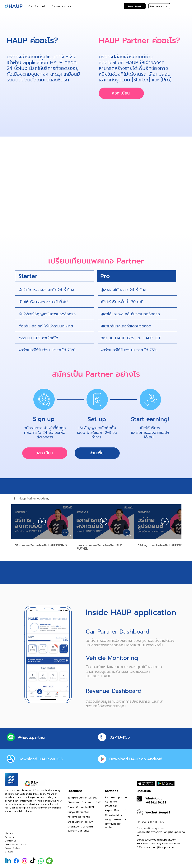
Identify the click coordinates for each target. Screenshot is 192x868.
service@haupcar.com (162, 840)
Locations (75, 791)
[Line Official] (49, 861)
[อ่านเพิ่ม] (97, 453)
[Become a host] (159, 6)
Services (112, 791)
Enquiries (144, 791)
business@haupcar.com (164, 844)
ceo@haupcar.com (164, 847)
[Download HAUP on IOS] (41, 759)
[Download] (135, 6)
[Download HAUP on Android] (136, 759)
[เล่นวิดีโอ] (42, 522)
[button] (32, 499)
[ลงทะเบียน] (121, 93)
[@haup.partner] (32, 737)
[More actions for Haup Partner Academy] (32, 499)
